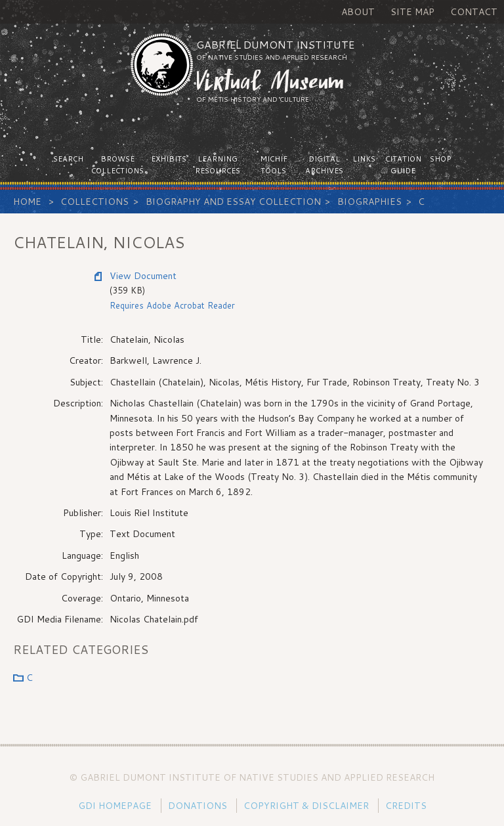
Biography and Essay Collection (233, 202)
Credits (406, 806)
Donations (198, 806)
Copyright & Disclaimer (306, 806)
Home (27, 202)
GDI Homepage (115, 806)
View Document (143, 276)
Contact (474, 12)
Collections (94, 202)
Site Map (412, 12)
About (358, 12)
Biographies (369, 202)
